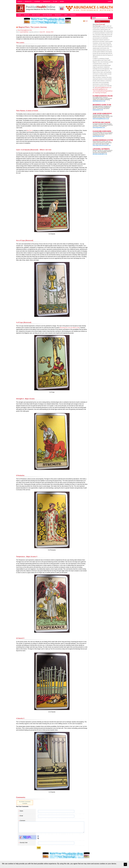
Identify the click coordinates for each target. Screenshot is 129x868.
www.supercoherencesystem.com (102, 145)
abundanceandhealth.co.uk (100, 154)
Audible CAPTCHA (38, 838)
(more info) (25, 30)
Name (21, 811)
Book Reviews (47, 15)
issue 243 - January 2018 (47, 32)
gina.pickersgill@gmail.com (100, 89)
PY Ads (55, 2)
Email (21, 816)
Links (66, 15)
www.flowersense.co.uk (99, 101)
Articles (27, 15)
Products (28, 2)
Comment (22, 821)
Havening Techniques (101, 93)
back (86, 21)
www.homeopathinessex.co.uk (101, 119)
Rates (62, 2)
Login (110, 2)
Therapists (47, 2)
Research (58, 15)
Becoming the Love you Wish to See (69, 328)
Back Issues (36, 15)
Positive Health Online (36, 8)
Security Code (24, 843)
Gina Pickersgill (100, 24)
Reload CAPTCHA (38, 836)
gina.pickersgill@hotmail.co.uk (103, 88)
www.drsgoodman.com (99, 128)
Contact (73, 15)
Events (20, 2)
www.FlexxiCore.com (98, 136)
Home (19, 15)
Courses (37, 2)
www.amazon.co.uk (98, 110)
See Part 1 (30, 131)
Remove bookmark (17, 27)
